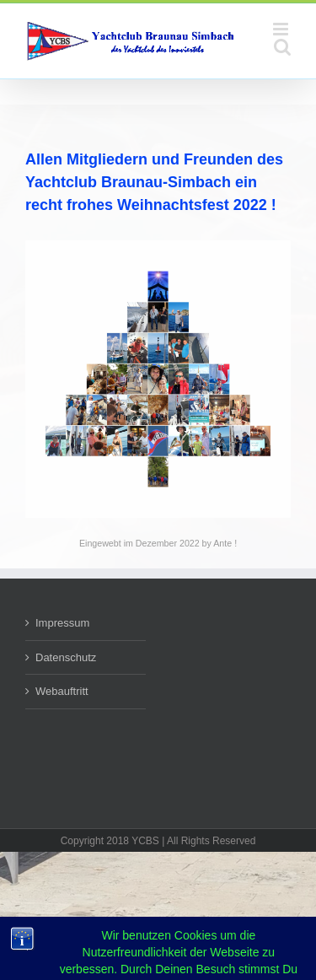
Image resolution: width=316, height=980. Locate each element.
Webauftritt (62, 691)
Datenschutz (66, 657)
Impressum (62, 623)
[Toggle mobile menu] (282, 29)
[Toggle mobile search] (282, 47)
